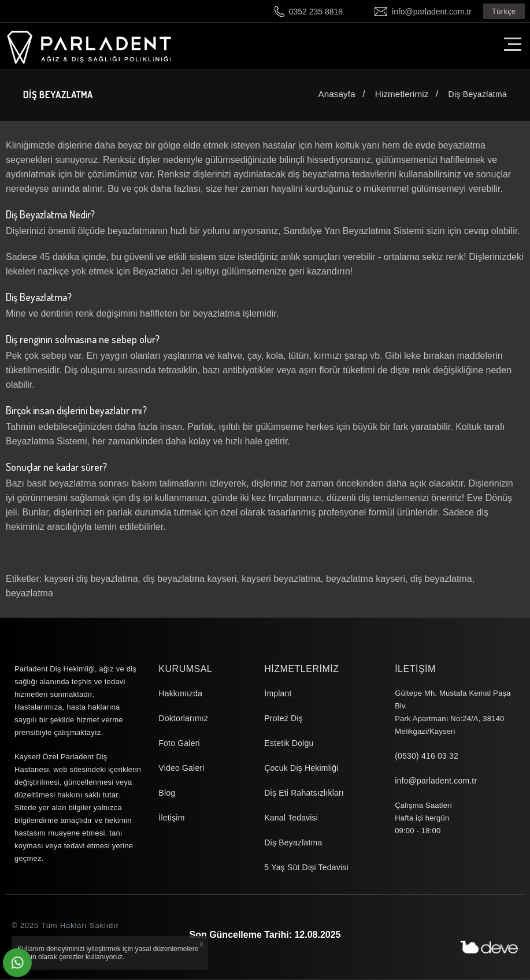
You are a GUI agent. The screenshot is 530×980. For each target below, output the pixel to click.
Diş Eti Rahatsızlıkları (304, 793)
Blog (167, 793)
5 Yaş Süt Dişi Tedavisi (306, 868)
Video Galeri (181, 769)
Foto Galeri (179, 744)
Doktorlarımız (183, 719)
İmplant (278, 694)
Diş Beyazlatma (293, 843)
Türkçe (504, 11)
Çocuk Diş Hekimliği (301, 769)
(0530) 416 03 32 (427, 756)
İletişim (171, 818)
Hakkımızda (180, 694)
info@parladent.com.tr (432, 12)
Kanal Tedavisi (291, 818)
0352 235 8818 (316, 12)
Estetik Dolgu (289, 744)
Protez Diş (283, 719)
